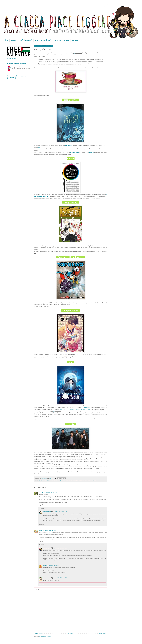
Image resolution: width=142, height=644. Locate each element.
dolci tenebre (69, 145)
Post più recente (38, 633)
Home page (70, 633)
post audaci (57, 40)
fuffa (48, 481)
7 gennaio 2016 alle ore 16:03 (60, 512)
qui (67, 68)
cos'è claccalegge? (26, 40)
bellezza (91, 152)
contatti (67, 40)
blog (7, 40)
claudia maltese (47, 512)
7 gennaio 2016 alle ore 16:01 (60, 548)
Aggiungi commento (40, 589)
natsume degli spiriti (83, 481)
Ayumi (40, 530)
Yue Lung (41, 492)
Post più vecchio (103, 633)
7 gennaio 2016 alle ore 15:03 (49, 530)
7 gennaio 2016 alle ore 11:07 (51, 492)
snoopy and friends (56, 411)
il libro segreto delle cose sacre (66, 481)
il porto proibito (74, 152)
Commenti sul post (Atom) (45, 636)
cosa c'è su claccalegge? (43, 40)
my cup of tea (75, 481)
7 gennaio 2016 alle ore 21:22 (60, 578)
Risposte (42, 508)
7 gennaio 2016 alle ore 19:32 (54, 565)
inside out (87, 407)
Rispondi (41, 505)
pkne (89, 481)
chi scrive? (14, 40)
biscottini (75, 40)
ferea (65, 356)
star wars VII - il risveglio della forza (70, 409)
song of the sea (93, 481)
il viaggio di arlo (85, 409)
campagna (11, 59)
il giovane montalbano (54, 481)
